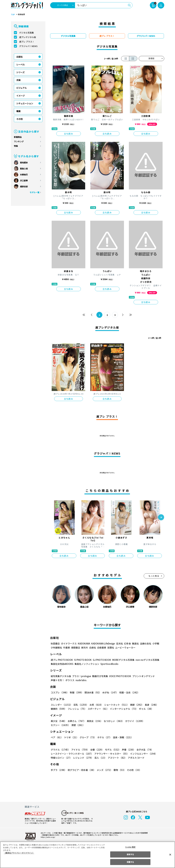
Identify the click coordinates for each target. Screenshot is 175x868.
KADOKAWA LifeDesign (103, 643)
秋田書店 (55, 643)
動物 (119, 770)
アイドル (80, 750)
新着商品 (18, 137)
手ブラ (58, 770)
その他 (19, 119)
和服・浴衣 (128, 692)
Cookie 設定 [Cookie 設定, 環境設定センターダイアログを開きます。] (130, 847)
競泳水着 (92, 692)
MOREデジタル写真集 (121, 660)
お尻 (95, 705)
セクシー (154, 721)
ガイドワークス (69, 643)
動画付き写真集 (99, 676)
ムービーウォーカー (125, 648)
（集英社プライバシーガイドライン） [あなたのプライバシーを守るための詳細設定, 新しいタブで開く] (19, 853)
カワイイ (134, 721)
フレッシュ (77, 709)
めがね (109, 692)
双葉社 (111, 648)
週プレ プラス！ (27, 42)
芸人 (100, 758)
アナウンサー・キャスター (111, 754)
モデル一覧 (34, 192)
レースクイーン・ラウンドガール (72, 754)
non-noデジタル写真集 (145, 660)
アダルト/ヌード (135, 758)
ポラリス (70, 680)
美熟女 (94, 721)
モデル (112, 750)
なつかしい (113, 721)
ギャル (145, 709)
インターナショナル (123, 709)
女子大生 (143, 750)
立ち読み (69, 134)
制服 (76, 692)
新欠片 (85, 648)
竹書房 (67, 648)
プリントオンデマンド (142, 676)
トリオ (71, 737)
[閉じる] (170, 855)
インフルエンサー (143, 754)
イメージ (21, 96)
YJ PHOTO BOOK (82, 660)
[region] (87, 855)
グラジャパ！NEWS (28, 46)
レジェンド (83, 758)
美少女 (58, 721)
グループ (87, 737)
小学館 (155, 643)
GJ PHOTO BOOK (100, 660)
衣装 (18, 80)
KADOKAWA (84, 643)
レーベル (21, 64)
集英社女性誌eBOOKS (62, 664)
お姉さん (76, 721)
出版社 (19, 57)
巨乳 (80, 705)
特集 (16, 146)
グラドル (60, 750)
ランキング (19, 141)
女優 (96, 750)
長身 (150, 705)
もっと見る (154, 576)
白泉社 (93, 648)
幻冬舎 (127, 643)
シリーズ (20, 72)
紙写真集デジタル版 (61, 676)
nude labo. (81, 680)
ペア (57, 737)
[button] (161, 518)
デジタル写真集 (26, 33)
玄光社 (119, 643)
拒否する (130, 854)
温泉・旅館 (122, 737)
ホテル (104, 737)
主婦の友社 (145, 643)
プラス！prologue (81, 676)
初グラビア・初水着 (81, 770)
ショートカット (115, 705)
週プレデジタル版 (28, 37)
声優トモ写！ (57, 680)
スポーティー (98, 709)
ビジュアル (21, 88)
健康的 (58, 709)
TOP (13, 15)
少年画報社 (56, 648)
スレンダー (61, 705)
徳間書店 (76, 648)
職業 (18, 111)
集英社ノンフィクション (86, 664)
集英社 (135, 643)
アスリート (117, 758)
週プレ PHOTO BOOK (62, 660)
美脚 (135, 705)
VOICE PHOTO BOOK (119, 676)
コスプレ (60, 692)
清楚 (57, 725)
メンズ (104, 770)
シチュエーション (25, 103)
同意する (130, 862)
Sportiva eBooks (109, 664)
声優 (127, 750)
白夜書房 (102, 648)
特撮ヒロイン (61, 758)
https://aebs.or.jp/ (47, 837)
